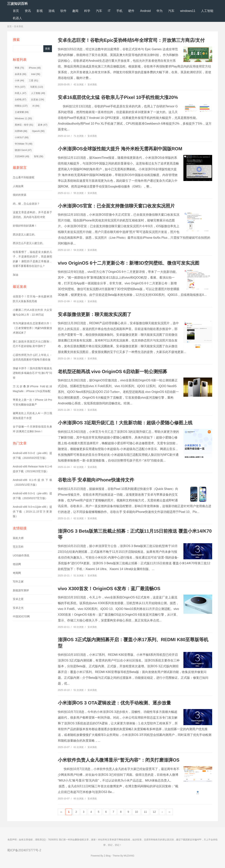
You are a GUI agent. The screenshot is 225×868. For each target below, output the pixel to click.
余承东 (21, 74)
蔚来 (43, 125)
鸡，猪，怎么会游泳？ (26, 204)
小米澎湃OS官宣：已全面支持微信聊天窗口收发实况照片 (116, 206)
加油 (16, 275)
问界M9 (21, 131)
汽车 (99, 11)
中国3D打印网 (21, 616)
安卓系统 (19, 26)
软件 (63, 11)
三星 (33, 81)
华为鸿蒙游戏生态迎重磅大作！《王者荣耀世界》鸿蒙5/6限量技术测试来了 (32, 328)
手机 (119, 11)
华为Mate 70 (24, 144)
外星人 (21, 93)
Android (145, 11)
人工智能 (207, 11)
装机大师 (18, 538)
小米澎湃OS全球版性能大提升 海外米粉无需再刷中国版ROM (120, 149)
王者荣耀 (22, 112)
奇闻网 (17, 573)
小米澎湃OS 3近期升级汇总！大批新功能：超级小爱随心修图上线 (125, 423)
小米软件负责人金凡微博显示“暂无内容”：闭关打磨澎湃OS (119, 760)
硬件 (131, 11)
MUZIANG (129, 856)
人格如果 (18, 186)
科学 (87, 11)
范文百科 (18, 547)
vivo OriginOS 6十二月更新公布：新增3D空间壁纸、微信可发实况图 (129, 263)
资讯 (28, 11)
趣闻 (75, 11)
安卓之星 (18, 599)
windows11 (188, 11)
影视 (40, 11)
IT (109, 11)
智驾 (39, 156)
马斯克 (37, 87)
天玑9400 (22, 156)
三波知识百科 (17, 4)
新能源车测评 (21, 590)
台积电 (21, 100)
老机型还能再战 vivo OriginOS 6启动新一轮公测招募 (113, 371)
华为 (159, 11)
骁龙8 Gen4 (23, 150)
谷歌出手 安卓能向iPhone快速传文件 (96, 480)
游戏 (52, 11)
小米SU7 (22, 137)
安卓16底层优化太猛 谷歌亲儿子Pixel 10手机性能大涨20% (118, 97)
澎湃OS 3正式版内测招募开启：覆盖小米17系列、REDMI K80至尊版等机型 (133, 643)
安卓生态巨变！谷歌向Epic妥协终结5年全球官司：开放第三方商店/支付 (131, 40)
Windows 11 (23, 118)
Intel (36, 74)
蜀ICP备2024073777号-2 (24, 850)
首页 (16, 11)
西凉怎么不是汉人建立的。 (29, 243)
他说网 (17, 564)
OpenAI (38, 131)
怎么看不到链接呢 (24, 177)
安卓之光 (18, 608)
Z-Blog (107, 856)
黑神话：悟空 (24, 125)
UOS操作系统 (21, 555)
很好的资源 (20, 195)
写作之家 (18, 582)
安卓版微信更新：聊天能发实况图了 (95, 314)
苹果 (19, 68)
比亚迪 (37, 100)
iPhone (35, 68)
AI (36, 106)
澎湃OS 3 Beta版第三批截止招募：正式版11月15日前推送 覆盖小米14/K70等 (135, 534)
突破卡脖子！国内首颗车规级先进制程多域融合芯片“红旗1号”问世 (32, 373)
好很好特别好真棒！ (25, 226)
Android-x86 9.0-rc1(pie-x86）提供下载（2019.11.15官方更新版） (32, 511)
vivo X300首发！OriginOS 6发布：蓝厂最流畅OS (109, 589)
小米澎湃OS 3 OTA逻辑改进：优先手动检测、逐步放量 (114, 703)
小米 (19, 81)
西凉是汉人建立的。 (25, 234)
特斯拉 (21, 106)
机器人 (17, 18)
